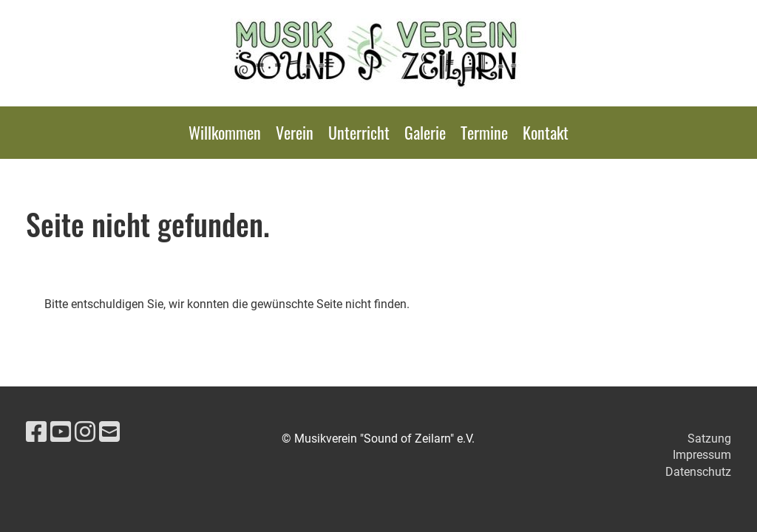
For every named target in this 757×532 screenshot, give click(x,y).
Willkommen (225, 132)
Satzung (709, 439)
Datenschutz (698, 472)
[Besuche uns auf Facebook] (36, 432)
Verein (295, 132)
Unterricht (359, 132)
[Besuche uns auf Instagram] (85, 432)
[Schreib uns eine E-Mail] (109, 432)
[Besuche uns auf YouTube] (61, 432)
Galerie (425, 132)
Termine (484, 132)
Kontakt (546, 132)
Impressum (702, 455)
